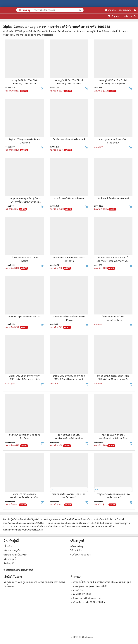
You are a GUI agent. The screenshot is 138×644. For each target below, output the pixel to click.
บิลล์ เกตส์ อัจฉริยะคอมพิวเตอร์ (113, 198)
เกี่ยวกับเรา (9, 546)
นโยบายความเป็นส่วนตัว (16, 555)
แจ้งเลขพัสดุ (77, 546)
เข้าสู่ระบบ (114, 16)
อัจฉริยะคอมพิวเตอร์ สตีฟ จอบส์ (69, 139)
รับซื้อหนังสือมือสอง (81, 555)
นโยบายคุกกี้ (10, 559)
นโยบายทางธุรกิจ (12, 550)
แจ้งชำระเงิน (125, 10)
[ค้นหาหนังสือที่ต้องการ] (80, 10)
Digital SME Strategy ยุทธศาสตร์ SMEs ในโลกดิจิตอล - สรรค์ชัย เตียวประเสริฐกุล (25, 379)
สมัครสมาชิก (130, 16)
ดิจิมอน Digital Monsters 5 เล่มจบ (25, 317)
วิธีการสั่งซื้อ (76, 550)
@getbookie (88, 637)
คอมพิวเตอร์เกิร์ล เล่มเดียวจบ (69, 198)
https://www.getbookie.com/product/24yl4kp (23, 523)
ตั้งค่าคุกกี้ (9, 563)
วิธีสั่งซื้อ (110, 10)
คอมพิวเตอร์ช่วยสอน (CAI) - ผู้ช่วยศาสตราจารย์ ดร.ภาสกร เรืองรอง (113, 261)
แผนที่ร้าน (78, 590)
